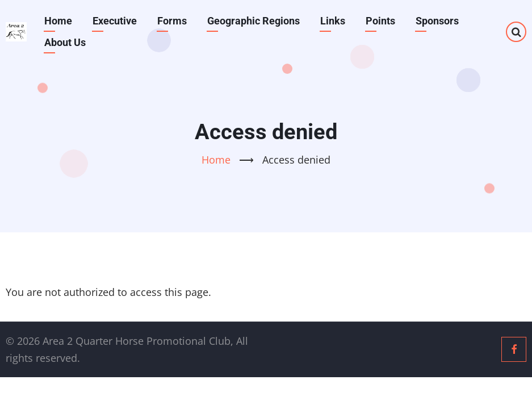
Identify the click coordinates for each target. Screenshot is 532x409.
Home (58, 21)
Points (380, 21)
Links (333, 21)
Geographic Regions (254, 21)
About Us (65, 42)
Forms (172, 21)
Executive (115, 21)
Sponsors (437, 21)
